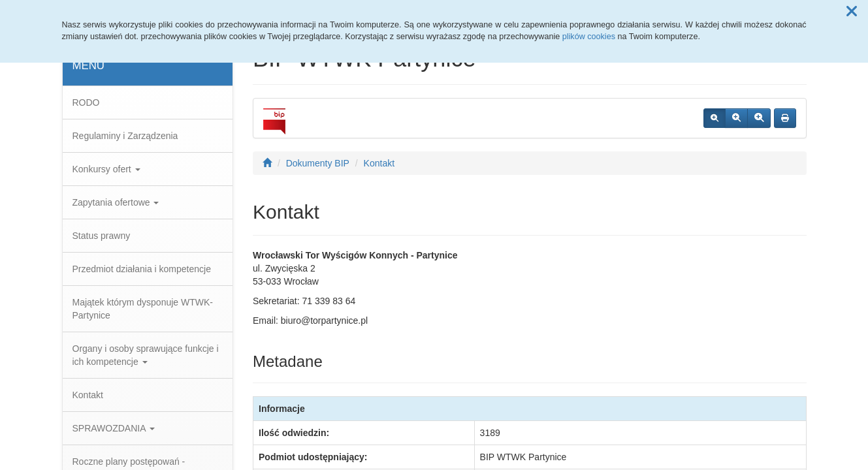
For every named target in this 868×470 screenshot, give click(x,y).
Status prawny (102, 236)
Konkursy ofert (106, 169)
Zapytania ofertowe (116, 202)
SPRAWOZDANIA (114, 428)
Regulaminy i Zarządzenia (125, 136)
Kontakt (88, 395)
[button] (852, 12)
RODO (86, 102)
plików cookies (589, 37)
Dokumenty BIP (318, 163)
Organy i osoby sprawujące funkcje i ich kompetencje (146, 355)
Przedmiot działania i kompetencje (142, 269)
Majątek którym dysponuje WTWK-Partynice (143, 309)
